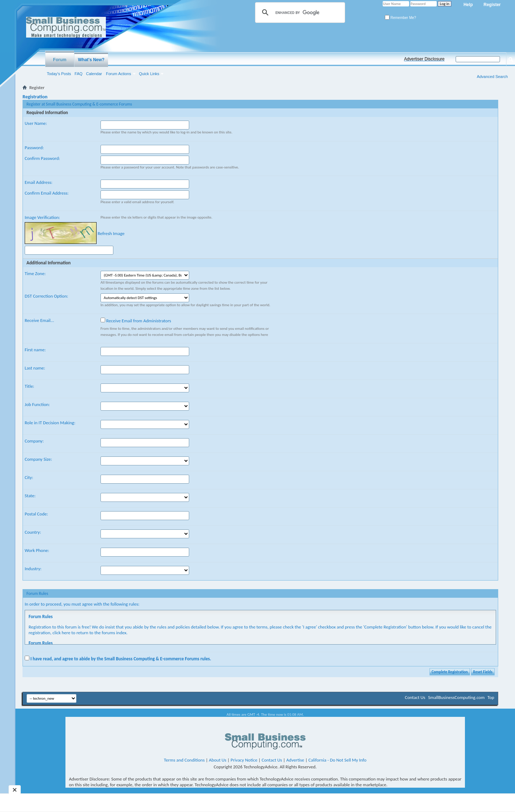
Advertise (295, 760)
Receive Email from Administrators (136, 321)
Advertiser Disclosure (424, 59)
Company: (34, 441)
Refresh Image (111, 233)
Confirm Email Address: (47, 193)
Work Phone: (37, 550)
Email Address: (39, 182)
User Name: (36, 123)
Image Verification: (42, 217)
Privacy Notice (244, 760)
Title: (30, 386)
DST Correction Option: (46, 296)
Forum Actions (118, 74)
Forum (60, 60)
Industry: (33, 569)
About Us (218, 760)
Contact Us (415, 697)
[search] (299, 13)
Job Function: (37, 404)
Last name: (35, 368)
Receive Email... (39, 320)
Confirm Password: (42, 158)
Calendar (94, 74)
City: (29, 477)
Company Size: (38, 459)
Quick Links (149, 74)
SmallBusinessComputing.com (456, 697)
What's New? (91, 60)
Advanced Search (492, 77)
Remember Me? (400, 18)
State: (30, 496)
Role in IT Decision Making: (50, 423)
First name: (35, 350)
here (66, 633)
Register (492, 5)
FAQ (79, 74)
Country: (33, 532)
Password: (34, 148)
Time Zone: (35, 273)
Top (491, 697)
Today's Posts (59, 74)
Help (468, 5)
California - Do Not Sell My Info (337, 760)
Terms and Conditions (184, 760)
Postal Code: (36, 514)
